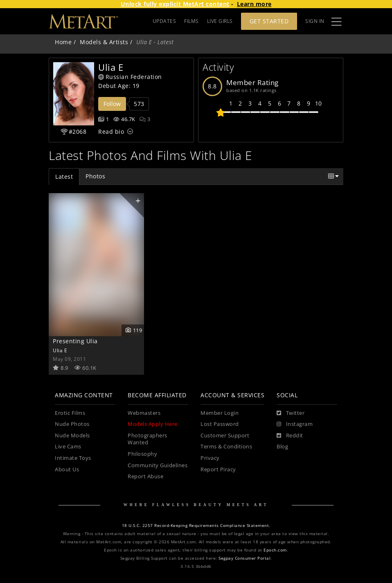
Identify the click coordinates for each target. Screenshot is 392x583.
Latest (64, 177)
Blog (282, 447)
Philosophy (142, 454)
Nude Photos (72, 424)
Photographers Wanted (148, 439)
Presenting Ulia (75, 341)
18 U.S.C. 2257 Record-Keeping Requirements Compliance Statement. (196, 526)
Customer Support (225, 436)
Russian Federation (130, 77)
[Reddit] (290, 436)
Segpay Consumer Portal (244, 558)
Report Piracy (218, 469)
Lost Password (220, 424)
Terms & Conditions (226, 447)
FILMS (191, 21)
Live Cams (68, 447)
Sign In (315, 21)
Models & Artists (104, 42)
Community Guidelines (158, 465)
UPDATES (164, 21)
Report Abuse (145, 476)
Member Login (220, 413)
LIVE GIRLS (220, 21)
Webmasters (144, 413)
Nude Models (72, 436)
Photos (95, 176)
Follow (112, 104)
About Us (67, 469)
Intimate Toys (73, 458)
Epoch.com (275, 550)
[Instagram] (295, 424)
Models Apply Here (153, 424)
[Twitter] (291, 413)
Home (63, 42)
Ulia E (60, 350)
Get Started (269, 21)
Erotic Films (70, 413)
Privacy (210, 458)
